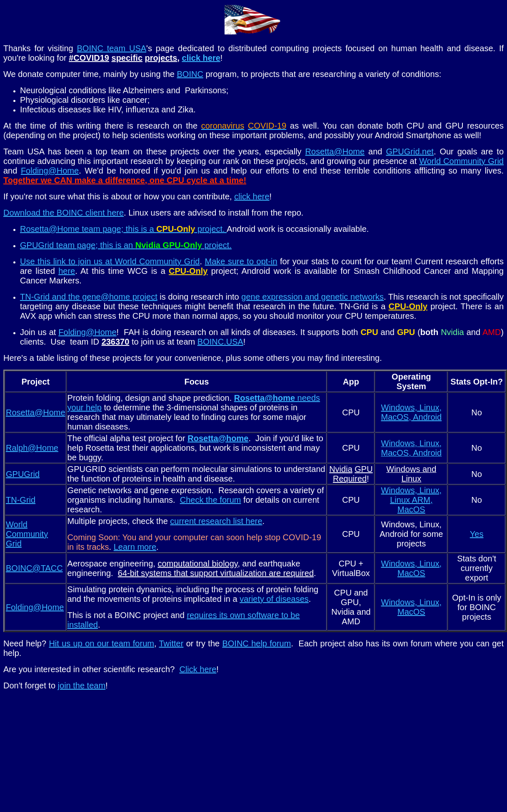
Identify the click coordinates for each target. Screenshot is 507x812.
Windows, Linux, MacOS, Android (412, 412)
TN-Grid (21, 500)
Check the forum (211, 500)
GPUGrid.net (410, 151)
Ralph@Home (32, 448)
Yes (477, 534)
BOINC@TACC (34, 568)
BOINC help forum (256, 643)
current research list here (216, 521)
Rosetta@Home (335, 151)
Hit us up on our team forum (101, 643)
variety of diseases (274, 599)
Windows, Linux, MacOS (412, 568)
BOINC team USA (112, 48)
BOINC (190, 74)
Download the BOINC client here (64, 213)
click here (201, 58)
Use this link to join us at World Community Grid (110, 261)
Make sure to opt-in (241, 261)
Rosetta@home (218, 438)
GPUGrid (23, 474)
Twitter (171, 643)
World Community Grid (461, 161)
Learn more (135, 547)
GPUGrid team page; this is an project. (126, 245)
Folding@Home (50, 171)
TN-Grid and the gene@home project (89, 297)
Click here (198, 669)
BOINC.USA (220, 342)
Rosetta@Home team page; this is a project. (123, 229)
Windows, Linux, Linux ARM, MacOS (412, 500)
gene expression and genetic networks (312, 297)
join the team (82, 685)
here (67, 271)
